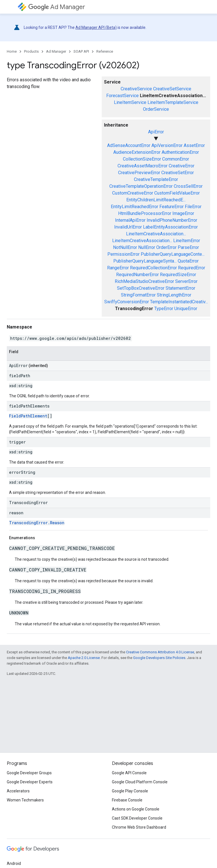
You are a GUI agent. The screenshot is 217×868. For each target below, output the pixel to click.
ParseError (188, 247)
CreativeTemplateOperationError (141, 186)
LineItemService (130, 102)
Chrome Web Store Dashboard (139, 827)
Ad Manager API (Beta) (96, 27)
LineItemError (187, 241)
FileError (193, 207)
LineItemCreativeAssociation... (156, 234)
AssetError (194, 145)
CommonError (176, 159)
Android (14, 863)
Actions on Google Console (136, 809)
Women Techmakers (25, 800)
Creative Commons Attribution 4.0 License (160, 652)
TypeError (164, 309)
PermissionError (123, 254)
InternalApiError (130, 220)
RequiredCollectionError (153, 268)
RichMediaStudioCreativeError (144, 281)
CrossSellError (188, 186)
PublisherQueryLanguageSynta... (145, 261)
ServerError (186, 281)
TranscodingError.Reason (37, 523)
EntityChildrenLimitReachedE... (156, 200)
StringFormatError (138, 295)
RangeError (118, 268)
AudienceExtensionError (137, 152)
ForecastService (122, 96)
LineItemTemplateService (173, 102)
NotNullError (125, 247)
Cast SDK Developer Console (137, 818)
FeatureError (172, 207)
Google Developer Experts (30, 782)
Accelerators (18, 791)
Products (31, 51)
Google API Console (129, 773)
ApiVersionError (167, 145)
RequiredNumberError (137, 275)
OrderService (156, 109)
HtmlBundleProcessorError (145, 213)
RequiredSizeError (178, 275)
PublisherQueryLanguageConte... (173, 254)
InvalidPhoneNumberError (172, 220)
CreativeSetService (172, 89)
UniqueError (186, 309)
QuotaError (188, 261)
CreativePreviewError (139, 173)
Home (12, 51)
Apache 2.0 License (84, 658)
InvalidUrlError (128, 227)
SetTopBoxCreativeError (141, 288)
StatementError (180, 288)
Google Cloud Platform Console (140, 782)
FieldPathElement (28, 416)
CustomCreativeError (133, 193)
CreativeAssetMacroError (143, 166)
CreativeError (182, 166)
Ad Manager (57, 7)
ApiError (156, 132)
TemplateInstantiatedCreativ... (179, 302)
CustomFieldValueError (177, 193)
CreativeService (136, 89)
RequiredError (192, 268)
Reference (105, 51)
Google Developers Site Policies (159, 658)
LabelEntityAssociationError (170, 227)
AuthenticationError (180, 152)
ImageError (183, 213)
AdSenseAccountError (129, 145)
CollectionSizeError (142, 159)
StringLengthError (174, 295)
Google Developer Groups (29, 773)
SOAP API (81, 51)
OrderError (166, 247)
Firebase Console (127, 800)
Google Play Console (130, 791)
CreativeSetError (178, 173)
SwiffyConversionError (127, 302)
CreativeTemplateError (156, 179)
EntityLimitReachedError (134, 207)
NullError (147, 247)
